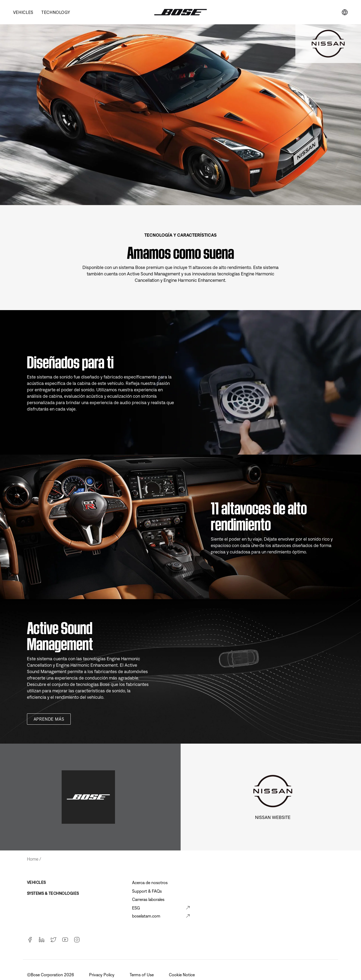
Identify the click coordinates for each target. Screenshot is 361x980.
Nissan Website (273, 817)
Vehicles (23, 12)
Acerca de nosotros (150, 883)
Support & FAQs (147, 891)
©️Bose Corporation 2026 (51, 975)
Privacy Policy (102, 975)
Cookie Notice (182, 975)
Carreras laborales (148, 899)
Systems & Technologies (53, 893)
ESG (136, 908)
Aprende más (49, 719)
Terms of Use (142, 975)
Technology (56, 12)
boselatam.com (146, 916)
